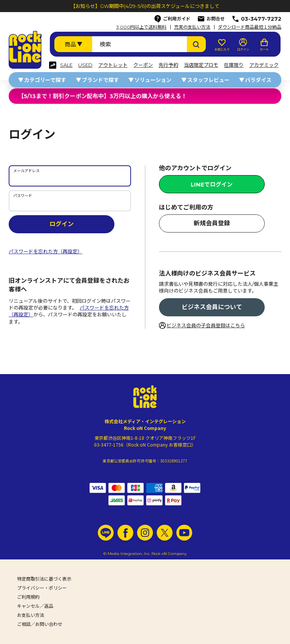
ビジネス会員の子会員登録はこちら (206, 325)
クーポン (143, 65)
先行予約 (168, 65)
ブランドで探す (100, 80)
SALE (66, 65)
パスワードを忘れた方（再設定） (46, 251)
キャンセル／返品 (35, 606)
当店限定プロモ (201, 65)
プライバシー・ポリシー (42, 588)
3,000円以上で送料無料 (141, 27)
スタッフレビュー (208, 80)
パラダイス (258, 80)
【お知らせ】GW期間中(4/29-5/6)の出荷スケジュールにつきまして (145, 6)
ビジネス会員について (212, 307)
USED (85, 65)
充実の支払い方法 (192, 27)
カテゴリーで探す (45, 80)
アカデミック (264, 65)
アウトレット (113, 65)
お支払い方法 (31, 615)
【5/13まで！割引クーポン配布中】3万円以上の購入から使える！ (103, 96)
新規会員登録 (212, 223)
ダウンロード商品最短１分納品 (250, 27)
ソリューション (153, 80)
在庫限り (234, 65)
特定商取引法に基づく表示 (44, 579)
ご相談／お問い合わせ (40, 624)
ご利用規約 (28, 597)
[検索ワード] (140, 44)
